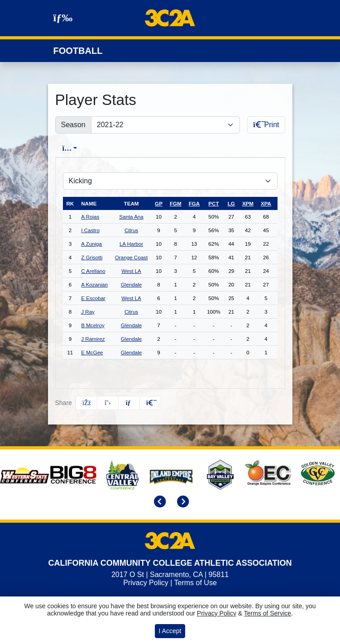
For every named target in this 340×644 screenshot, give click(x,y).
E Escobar (93, 298)
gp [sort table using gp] (159, 203)
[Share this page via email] (129, 403)
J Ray (88, 312)
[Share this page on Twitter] (108, 403)
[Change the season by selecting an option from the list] (165, 125)
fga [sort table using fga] (194, 203)
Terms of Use (196, 583)
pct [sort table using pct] (213, 203)
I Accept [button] (170, 631)
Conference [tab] (226, 148)
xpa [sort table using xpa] (266, 203)
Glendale (131, 284)
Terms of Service (268, 613)
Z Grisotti (92, 257)
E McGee (92, 352)
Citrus (131, 230)
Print (266, 125)
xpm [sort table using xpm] (248, 203)
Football (78, 51)
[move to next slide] (182, 503)
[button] (150, 403)
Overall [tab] (107, 148)
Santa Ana (131, 217)
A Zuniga (91, 244)
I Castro (90, 230)
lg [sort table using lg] (231, 203)
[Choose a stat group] (170, 181)
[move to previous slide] (158, 503)
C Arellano (93, 271)
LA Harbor (131, 244)
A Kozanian (94, 284)
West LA (131, 271)
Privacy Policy (146, 583)
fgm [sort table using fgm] (176, 203)
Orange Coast (131, 257)
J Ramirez (93, 339)
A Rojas (90, 217)
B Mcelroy (93, 325)
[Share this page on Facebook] (86, 403)
